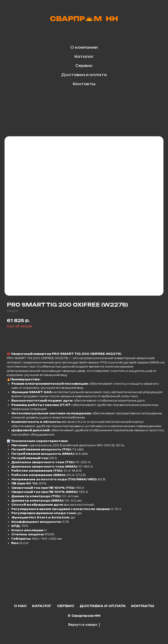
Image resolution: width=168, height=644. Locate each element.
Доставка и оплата (84, 75)
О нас (20, 606)
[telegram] (79, 101)
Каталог (84, 56)
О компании (84, 47)
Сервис (84, 66)
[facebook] (89, 101)
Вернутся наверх (84, 625)
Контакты (84, 84)
